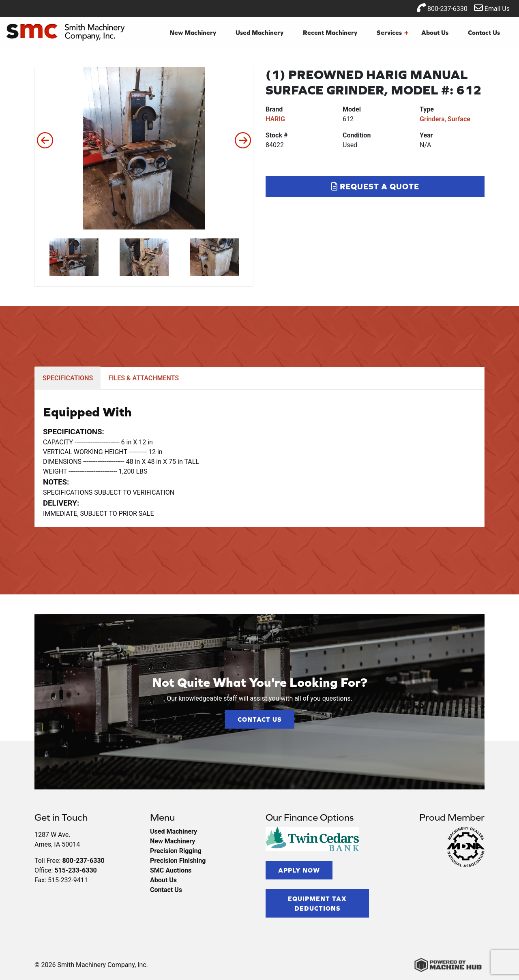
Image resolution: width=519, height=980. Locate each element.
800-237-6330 (442, 8)
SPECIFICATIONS (68, 378)
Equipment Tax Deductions (317, 903)
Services (392, 32)
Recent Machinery (330, 32)
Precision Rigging (176, 851)
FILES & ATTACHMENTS (144, 378)
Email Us (492, 8)
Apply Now (299, 870)
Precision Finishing (178, 861)
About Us (435, 32)
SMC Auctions (171, 870)
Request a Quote (375, 186)
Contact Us (484, 32)
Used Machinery (259, 32)
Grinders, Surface (445, 119)
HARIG (275, 119)
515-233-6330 (75, 870)
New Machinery (193, 32)
